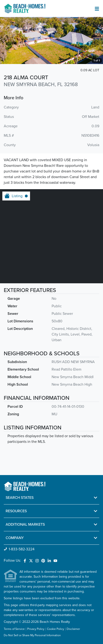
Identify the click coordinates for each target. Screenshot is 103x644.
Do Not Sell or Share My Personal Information (32, 636)
